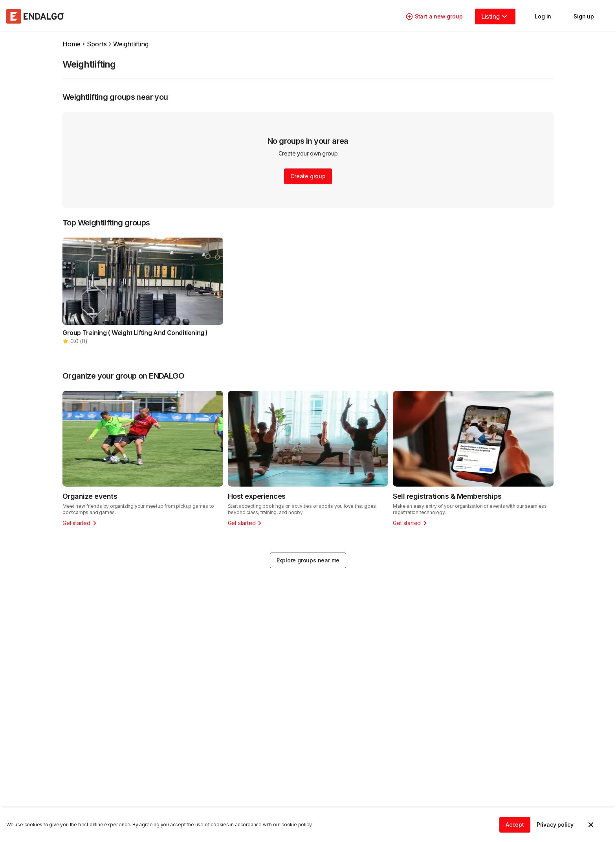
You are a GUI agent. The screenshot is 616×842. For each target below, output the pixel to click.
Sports (97, 44)
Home (71, 44)
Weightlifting (131, 44)
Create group (308, 176)
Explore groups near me (308, 560)
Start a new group (434, 16)
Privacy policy (555, 825)
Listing (495, 16)
